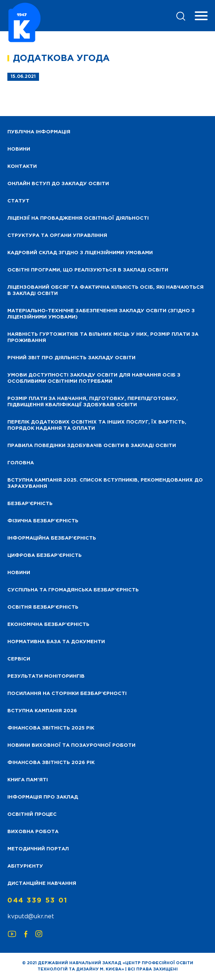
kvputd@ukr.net (31, 917)
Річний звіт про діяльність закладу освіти (71, 358)
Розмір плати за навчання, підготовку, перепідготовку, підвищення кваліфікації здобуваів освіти (93, 402)
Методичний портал (38, 849)
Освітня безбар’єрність (43, 607)
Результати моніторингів (46, 676)
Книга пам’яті (28, 780)
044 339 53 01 (38, 901)
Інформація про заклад (43, 797)
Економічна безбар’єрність (48, 625)
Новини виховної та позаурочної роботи (71, 745)
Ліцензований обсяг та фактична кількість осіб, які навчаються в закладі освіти (105, 291)
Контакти (22, 167)
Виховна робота (33, 832)
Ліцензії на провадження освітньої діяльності (78, 218)
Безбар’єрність (30, 504)
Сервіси (19, 659)
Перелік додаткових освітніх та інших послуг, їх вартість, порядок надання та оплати (97, 425)
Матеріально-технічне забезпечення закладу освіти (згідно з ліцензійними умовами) (101, 314)
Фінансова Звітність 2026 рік (51, 763)
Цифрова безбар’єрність (45, 556)
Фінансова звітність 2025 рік (51, 728)
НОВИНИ (19, 149)
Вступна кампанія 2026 (42, 711)
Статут (18, 201)
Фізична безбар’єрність (43, 521)
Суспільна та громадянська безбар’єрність (73, 590)
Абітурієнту (25, 866)
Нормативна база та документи (56, 642)
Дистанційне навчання (42, 884)
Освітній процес (32, 815)
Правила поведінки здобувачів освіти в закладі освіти (92, 446)
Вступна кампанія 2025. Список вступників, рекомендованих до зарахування (105, 483)
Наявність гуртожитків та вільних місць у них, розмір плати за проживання (103, 338)
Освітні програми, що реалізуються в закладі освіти (88, 270)
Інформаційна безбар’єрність (52, 538)
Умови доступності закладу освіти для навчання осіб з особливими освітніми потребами (94, 378)
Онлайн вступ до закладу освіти (58, 184)
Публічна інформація (39, 132)
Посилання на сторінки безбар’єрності (67, 694)
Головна (21, 463)
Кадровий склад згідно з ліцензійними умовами (80, 253)
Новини (19, 573)
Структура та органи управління (57, 236)
